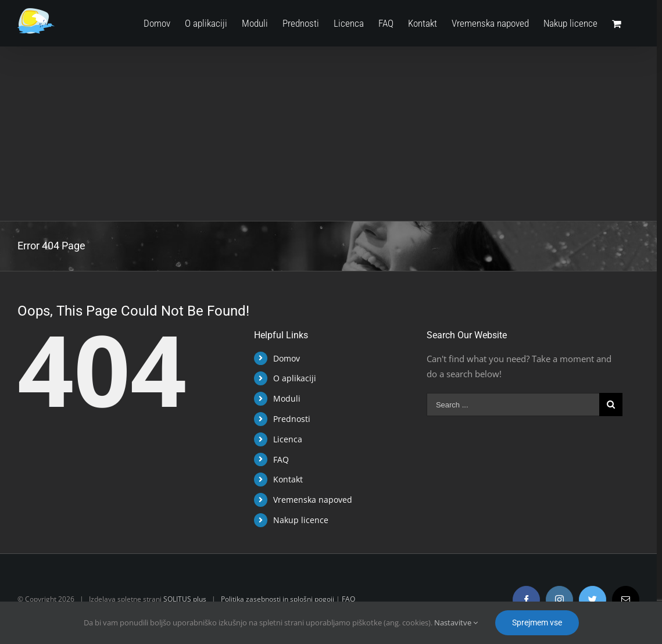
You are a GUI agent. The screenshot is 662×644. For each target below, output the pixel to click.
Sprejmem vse (537, 622)
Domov (287, 358)
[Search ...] (513, 405)
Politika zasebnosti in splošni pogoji (278, 599)
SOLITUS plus (185, 599)
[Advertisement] (328, 134)
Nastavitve (456, 622)
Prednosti (292, 419)
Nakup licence (301, 520)
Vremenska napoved (313, 500)
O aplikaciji (295, 378)
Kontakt (288, 479)
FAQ (281, 459)
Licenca (288, 439)
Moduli (287, 398)
